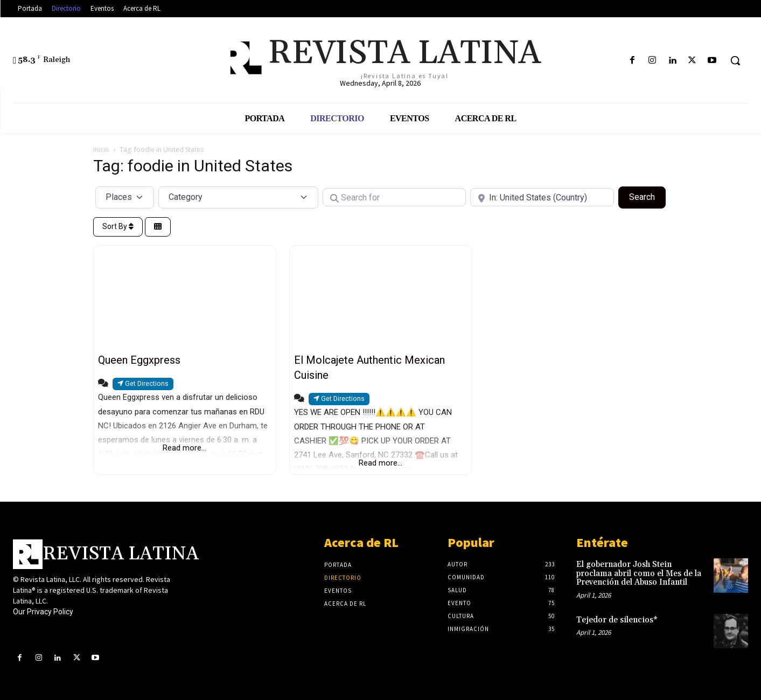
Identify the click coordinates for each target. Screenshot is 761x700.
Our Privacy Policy (43, 612)
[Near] (542, 197)
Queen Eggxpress (139, 360)
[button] (735, 60)
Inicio (101, 150)
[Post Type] (125, 197)
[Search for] (395, 197)
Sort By (118, 226)
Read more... (184, 448)
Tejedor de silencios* (617, 620)
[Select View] (158, 227)
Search (647, 196)
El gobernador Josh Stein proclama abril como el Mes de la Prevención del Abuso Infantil (639, 573)
